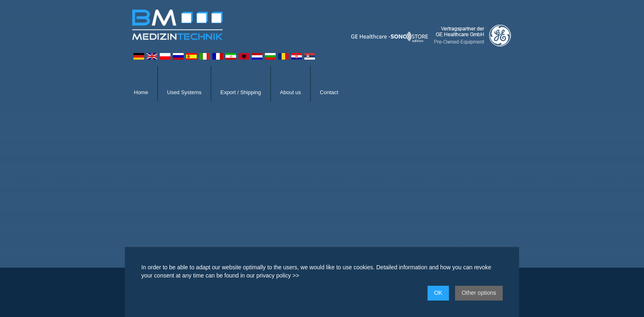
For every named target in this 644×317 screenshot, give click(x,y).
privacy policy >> (278, 275)
